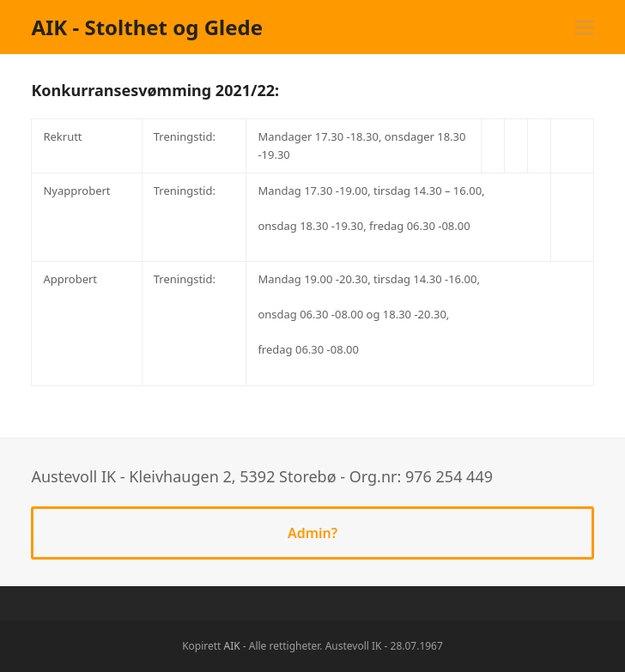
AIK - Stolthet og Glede (147, 27)
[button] (585, 27)
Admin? (312, 533)
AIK (232, 646)
